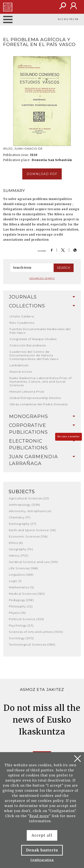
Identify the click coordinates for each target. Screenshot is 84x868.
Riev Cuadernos (22, 323)
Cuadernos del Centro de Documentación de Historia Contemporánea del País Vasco (34, 355)
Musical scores (21, 372)
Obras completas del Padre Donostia (39, 404)
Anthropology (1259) (24, 505)
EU (59, 19)
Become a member (69, 437)
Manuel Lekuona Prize (27, 392)
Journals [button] (42, 297)
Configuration (42, 860)
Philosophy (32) (21, 606)
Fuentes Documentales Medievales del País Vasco (40, 331)
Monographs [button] (42, 416)
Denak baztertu (42, 850)
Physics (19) (17, 613)
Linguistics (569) (21, 575)
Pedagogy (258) (21, 600)
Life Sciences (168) (23, 568)
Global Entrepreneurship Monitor (35, 398)
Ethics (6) (16, 543)
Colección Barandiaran (28, 345)
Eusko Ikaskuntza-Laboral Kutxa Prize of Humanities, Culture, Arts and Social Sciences (41, 382)
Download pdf (42, 174)
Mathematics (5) (21, 587)
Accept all (42, 835)
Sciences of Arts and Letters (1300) (36, 632)
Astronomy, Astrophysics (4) (30, 511)
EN (76, 19)
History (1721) (19, 556)
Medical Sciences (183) (27, 594)
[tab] (42, 297)
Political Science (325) (26, 619)
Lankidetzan (19, 365)
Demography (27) (23, 524)
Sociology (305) (21, 638)
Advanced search (42, 278)
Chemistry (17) (20, 517)
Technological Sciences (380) (32, 644)
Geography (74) (21, 549)
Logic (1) (15, 581)
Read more (39, 816)
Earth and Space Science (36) (32, 530)
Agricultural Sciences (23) (29, 498)
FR (71, 19)
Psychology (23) (21, 625)
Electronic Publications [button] (42, 444)
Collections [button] (42, 306)
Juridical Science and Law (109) (33, 562)
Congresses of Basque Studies (33, 339)
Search (64, 268)
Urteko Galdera (22, 316)
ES (65, 19)
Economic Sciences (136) (28, 536)
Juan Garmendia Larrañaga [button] (42, 460)
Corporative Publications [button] (42, 429)
